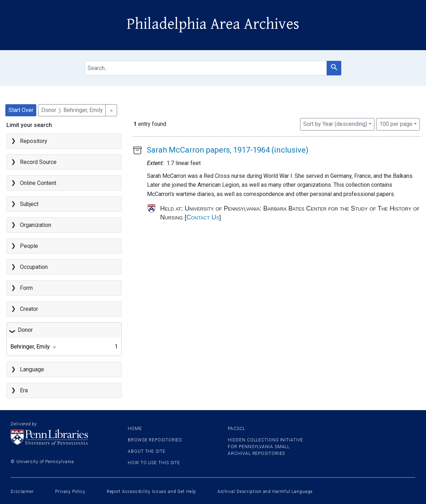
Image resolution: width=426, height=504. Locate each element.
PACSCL (236, 429)
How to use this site (154, 463)
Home (135, 429)
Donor (25, 330)
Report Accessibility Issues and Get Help (151, 492)
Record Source (38, 162)
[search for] (206, 68)
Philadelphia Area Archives (213, 24)
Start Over (21, 110)
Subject (29, 204)
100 (396, 123)
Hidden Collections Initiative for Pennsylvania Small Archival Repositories (265, 447)
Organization (36, 225)
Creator (29, 309)
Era (24, 390)
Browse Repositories (155, 440)
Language (32, 369)
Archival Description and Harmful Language (265, 492)
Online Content (38, 183)
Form (26, 288)
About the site (147, 451)
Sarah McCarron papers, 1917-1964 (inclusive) (228, 150)
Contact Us (203, 217)
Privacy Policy (70, 492)
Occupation (34, 267)
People (29, 246)
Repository (34, 141)
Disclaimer (22, 492)
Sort (335, 124)
